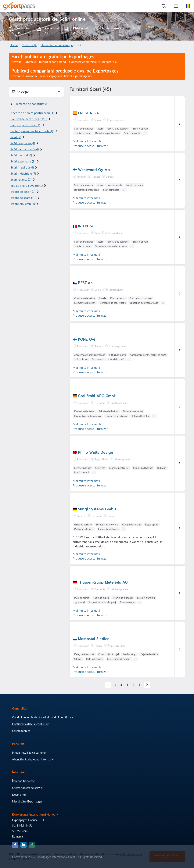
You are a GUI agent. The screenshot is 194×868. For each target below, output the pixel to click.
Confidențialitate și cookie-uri (31, 724)
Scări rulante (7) (21, 179)
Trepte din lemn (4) (23, 204)
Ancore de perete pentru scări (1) (32, 113)
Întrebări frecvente (23, 781)
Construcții (29, 45)
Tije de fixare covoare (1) (27, 185)
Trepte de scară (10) (23, 198)
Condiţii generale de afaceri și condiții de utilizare (43, 717)
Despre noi (19, 795)
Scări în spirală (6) (22, 167)
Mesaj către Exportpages (27, 801)
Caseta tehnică (21, 731)
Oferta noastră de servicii (28, 788)
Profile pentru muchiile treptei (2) (32, 131)
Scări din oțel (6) (21, 155)
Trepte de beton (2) (23, 192)
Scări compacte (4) (23, 143)
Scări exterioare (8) (23, 161)
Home (14, 45)
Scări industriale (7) (23, 173)
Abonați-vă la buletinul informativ (33, 759)
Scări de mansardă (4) (25, 149)
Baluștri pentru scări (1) (26, 125)
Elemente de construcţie (57, 45)
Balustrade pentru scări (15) (29, 119)
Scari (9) (16, 137)
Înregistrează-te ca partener (29, 752)
